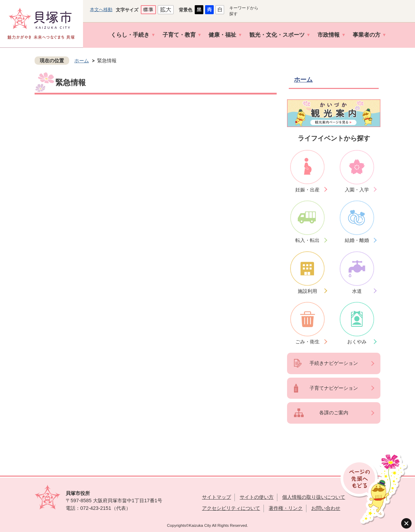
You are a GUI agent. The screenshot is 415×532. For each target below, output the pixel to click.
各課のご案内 (334, 413)
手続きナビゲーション (334, 363)
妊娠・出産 (307, 190)
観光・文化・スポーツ (277, 35)
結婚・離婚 (357, 240)
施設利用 (307, 291)
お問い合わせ (326, 508)
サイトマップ (216, 497)
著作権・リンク (286, 508)
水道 (357, 291)
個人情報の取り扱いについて (314, 497)
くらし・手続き (130, 35)
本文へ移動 (101, 10)
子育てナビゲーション (334, 388)
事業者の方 (367, 35)
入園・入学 (357, 190)
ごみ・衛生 (307, 342)
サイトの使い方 (257, 497)
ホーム (82, 61)
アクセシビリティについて (231, 508)
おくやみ (357, 342)
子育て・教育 (179, 35)
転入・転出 (307, 240)
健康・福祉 (222, 35)
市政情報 (329, 35)
